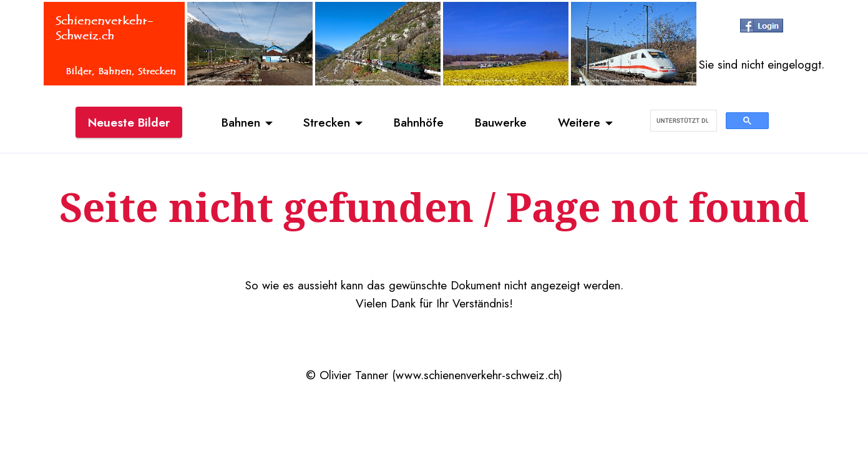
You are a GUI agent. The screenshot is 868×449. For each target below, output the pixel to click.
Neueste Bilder (129, 122)
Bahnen (241, 122)
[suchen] (682, 121)
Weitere (579, 122)
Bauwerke (501, 122)
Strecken (327, 122)
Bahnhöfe (419, 122)
